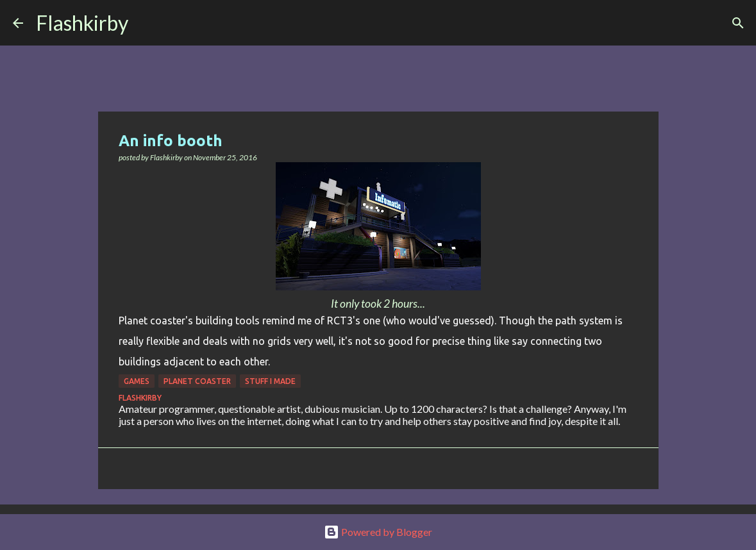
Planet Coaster (197, 381)
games (137, 381)
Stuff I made (270, 381)
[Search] (146, 23)
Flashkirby (82, 23)
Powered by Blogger (378, 532)
